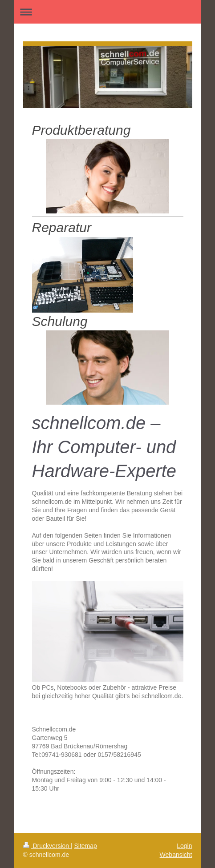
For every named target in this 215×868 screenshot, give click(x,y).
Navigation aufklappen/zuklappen (108, 12)
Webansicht (176, 855)
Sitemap (86, 846)
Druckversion (47, 846)
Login (184, 846)
